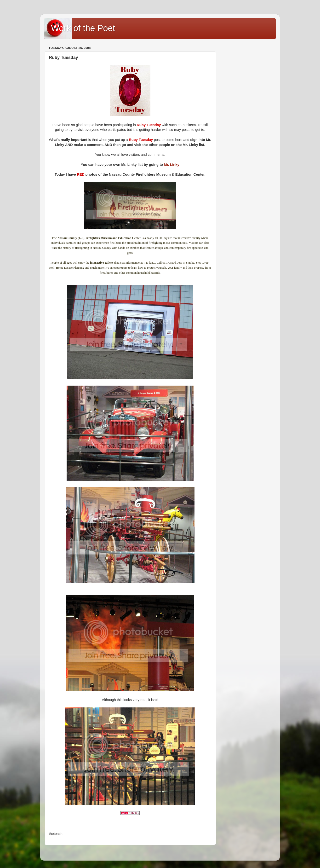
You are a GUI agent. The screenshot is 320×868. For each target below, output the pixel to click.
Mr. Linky (171, 165)
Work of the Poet (83, 28)
